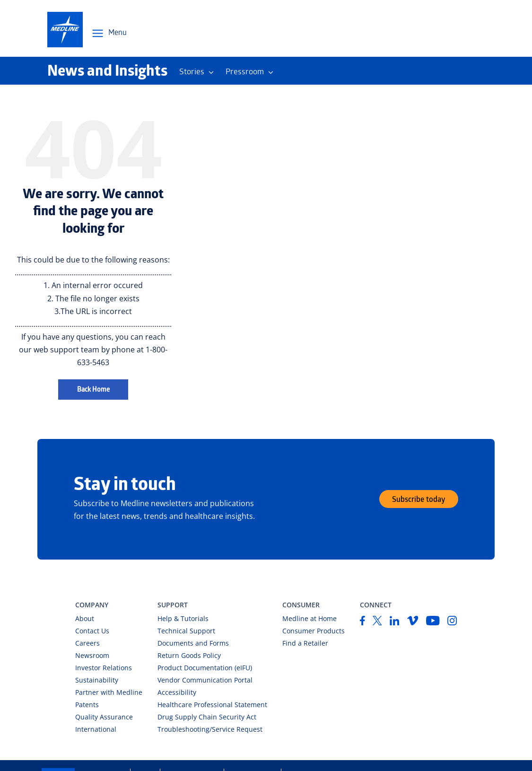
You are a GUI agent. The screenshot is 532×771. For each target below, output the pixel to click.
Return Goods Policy (189, 655)
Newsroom (92, 655)
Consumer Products (314, 631)
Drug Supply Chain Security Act (207, 717)
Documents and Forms (193, 643)
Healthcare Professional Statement (212, 705)
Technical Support (186, 631)
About (85, 618)
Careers (87, 643)
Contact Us (92, 631)
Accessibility (177, 692)
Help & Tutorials (183, 618)
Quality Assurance (104, 717)
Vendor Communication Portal (205, 680)
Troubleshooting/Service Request (210, 729)
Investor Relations (104, 668)
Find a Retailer (305, 643)
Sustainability (97, 680)
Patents (87, 705)
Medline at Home (310, 618)
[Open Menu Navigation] (109, 34)
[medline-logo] (65, 30)
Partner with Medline (109, 692)
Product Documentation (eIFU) (205, 668)
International (96, 729)
